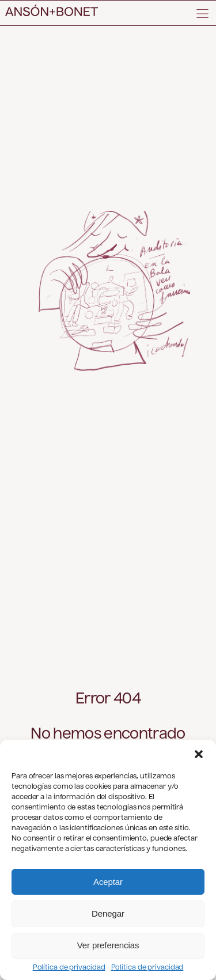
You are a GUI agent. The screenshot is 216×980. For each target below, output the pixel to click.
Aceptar (108, 882)
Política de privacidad (69, 968)
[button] (199, 754)
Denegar (108, 913)
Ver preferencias (108, 945)
